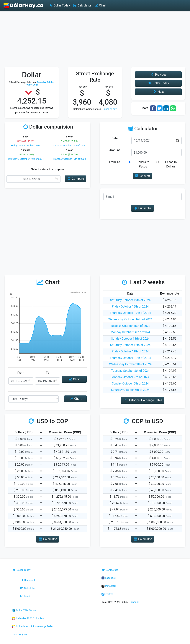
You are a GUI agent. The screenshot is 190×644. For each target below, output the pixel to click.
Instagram (109, 586)
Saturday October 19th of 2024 (130, 300)
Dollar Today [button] (158, 83)
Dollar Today (59, 5)
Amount (114, 150)
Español (134, 602)
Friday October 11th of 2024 (130, 351)
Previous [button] (158, 75)
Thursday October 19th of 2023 (69, 159)
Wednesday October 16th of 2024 (130, 319)
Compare (75, 179)
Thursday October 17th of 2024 (130, 313)
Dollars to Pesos (143, 164)
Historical (27, 580)
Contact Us (110, 570)
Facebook (109, 578)
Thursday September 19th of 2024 (26, 159)
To (47, 373)
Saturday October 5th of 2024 (130, 390)
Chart (100, 5)
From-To (115, 162)
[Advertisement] (95, 39)
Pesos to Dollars (171, 164)
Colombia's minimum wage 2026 (32, 626)
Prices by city (110, 109)
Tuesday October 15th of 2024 (130, 326)
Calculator (82, 5)
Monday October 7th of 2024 (130, 377)
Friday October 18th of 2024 (26, 146)
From (21, 373)
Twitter (107, 594)
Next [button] (158, 92)
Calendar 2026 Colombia (28, 618)
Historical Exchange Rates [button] (142, 400)
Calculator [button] (48, 539)
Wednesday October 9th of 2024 (130, 364)
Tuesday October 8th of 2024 (130, 371)
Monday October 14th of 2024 (130, 332)
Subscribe (142, 208)
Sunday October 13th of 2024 (130, 339)
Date (115, 138)
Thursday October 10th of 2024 (130, 358)
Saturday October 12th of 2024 (69, 146)
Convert (142, 176)
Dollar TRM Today (24, 610)
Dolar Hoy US (20, 634)
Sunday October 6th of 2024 (130, 383)
